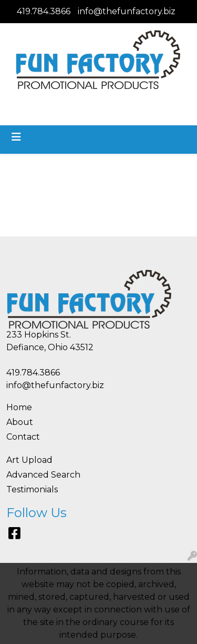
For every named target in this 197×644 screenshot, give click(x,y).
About (20, 422)
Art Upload (29, 460)
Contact (23, 437)
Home (19, 407)
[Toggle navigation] (16, 137)
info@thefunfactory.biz (127, 11)
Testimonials (32, 489)
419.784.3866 (44, 11)
